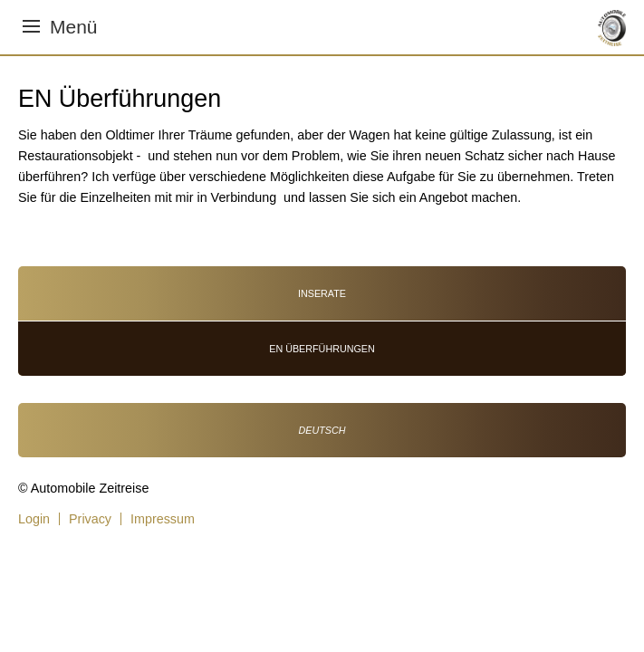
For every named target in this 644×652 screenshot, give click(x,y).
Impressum (163, 519)
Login (34, 519)
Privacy (90, 519)
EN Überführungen (322, 349)
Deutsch (322, 430)
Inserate (322, 293)
